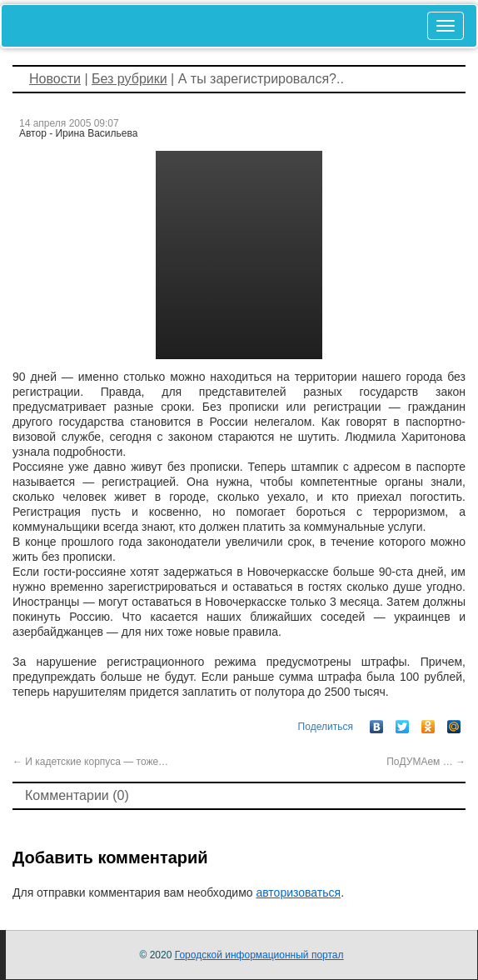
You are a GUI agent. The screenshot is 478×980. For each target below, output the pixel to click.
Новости (55, 79)
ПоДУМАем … (426, 762)
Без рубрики (129, 79)
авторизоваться (298, 892)
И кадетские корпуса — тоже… (90, 762)
